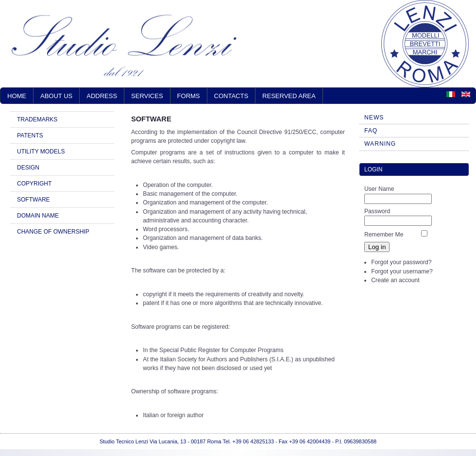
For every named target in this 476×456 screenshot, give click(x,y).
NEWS (374, 118)
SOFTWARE (34, 200)
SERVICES (147, 96)
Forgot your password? (401, 262)
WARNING (380, 144)
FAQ (371, 131)
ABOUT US (56, 96)
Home (17, 96)
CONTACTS (231, 96)
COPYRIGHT (34, 184)
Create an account (395, 280)
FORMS (189, 96)
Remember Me (384, 235)
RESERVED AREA (289, 96)
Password (377, 211)
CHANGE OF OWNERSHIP (53, 232)
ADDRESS (102, 96)
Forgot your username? (402, 271)
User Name (379, 189)
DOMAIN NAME (38, 216)
